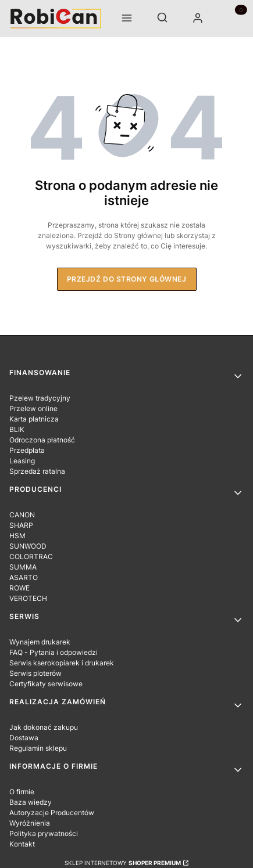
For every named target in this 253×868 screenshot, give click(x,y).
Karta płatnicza (34, 419)
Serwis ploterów (35, 673)
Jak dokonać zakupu (44, 727)
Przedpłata (27, 450)
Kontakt (22, 844)
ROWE (19, 588)
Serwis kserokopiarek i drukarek (62, 663)
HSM (17, 536)
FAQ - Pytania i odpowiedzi (54, 652)
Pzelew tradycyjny (40, 398)
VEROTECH (28, 598)
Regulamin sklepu (38, 748)
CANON (22, 515)
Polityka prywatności (44, 833)
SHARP (21, 525)
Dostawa (24, 738)
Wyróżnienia (30, 823)
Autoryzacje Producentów (52, 813)
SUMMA (23, 567)
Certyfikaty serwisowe (46, 684)
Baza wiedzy (31, 802)
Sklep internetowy (123, 863)
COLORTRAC (31, 557)
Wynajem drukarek (40, 642)
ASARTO (24, 577)
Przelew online (33, 408)
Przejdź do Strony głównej (127, 279)
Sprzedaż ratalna (37, 471)
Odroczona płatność (42, 440)
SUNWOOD (28, 546)
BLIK (17, 429)
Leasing (22, 461)
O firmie (22, 792)
